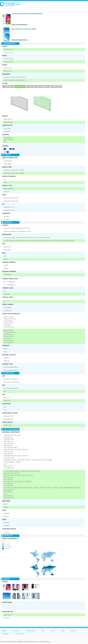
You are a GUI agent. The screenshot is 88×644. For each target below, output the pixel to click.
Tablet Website (19, 634)
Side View (8, 86)
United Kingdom (31, 631)
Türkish (53, 631)
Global (4, 631)
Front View (56, 86)
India (43, 631)
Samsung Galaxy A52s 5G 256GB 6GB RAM (27, 14)
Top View (32, 86)
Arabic (63, 631)
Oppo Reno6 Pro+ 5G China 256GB (24, 29)
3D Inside (44, 86)
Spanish (73, 631)
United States (16, 631)
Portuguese (5, 634)
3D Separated (20, 86)
